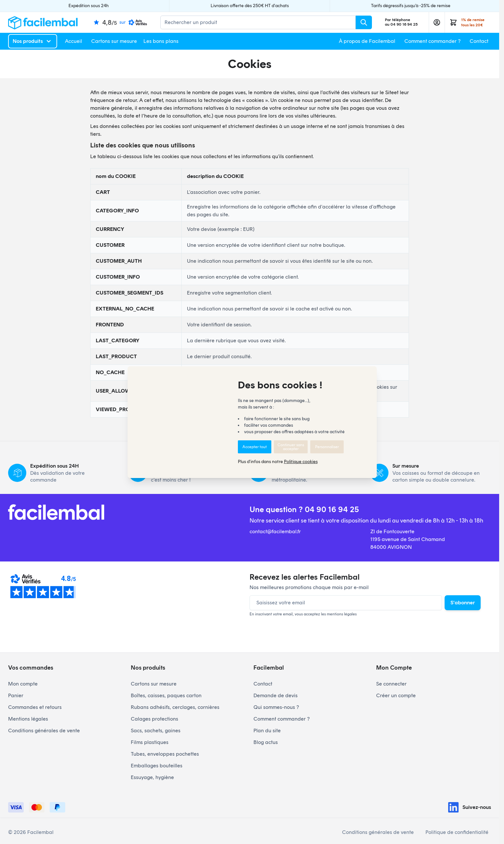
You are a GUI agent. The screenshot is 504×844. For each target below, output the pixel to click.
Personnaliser (327, 447)
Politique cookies (301, 462)
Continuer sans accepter (291, 447)
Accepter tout (255, 447)
